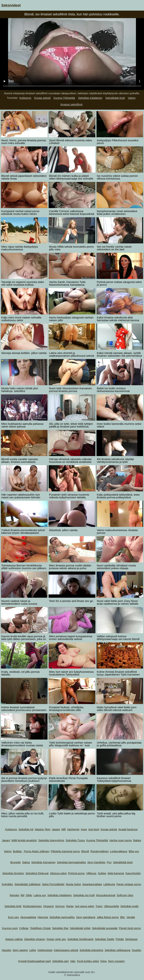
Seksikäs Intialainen (90, 98)
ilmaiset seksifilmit (71, 104)
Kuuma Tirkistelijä (64, 98)
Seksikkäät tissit (115, 98)
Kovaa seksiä (42, 98)
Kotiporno (25, 98)
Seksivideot (11, 5)
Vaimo (132, 98)
